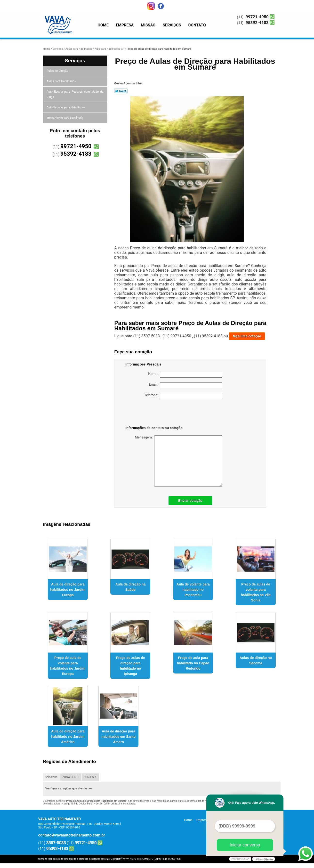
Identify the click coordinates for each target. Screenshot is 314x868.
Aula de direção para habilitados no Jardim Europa (68, 590)
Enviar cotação (190, 501)
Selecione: (52, 777)
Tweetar (121, 91)
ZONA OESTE (71, 777)
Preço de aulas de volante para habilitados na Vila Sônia (256, 592)
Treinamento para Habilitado (65, 118)
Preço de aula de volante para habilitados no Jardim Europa (68, 666)
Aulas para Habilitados (61, 81)
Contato (197, 25)
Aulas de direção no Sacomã (256, 660)
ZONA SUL (90, 777)
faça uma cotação (247, 336)
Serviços (172, 25)
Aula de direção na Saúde (130, 587)
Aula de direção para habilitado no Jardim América (68, 737)
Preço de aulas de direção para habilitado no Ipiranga (130, 666)
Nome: (185, 375)
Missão (148, 25)
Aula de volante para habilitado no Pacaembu (193, 590)
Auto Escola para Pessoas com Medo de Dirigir (75, 94)
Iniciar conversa (245, 845)
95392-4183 (257, 23)
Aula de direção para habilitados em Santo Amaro (118, 737)
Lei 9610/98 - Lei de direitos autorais (116, 804)
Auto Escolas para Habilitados (66, 107)
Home (103, 25)
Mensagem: (179, 461)
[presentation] (156, 413)
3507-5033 (56, 843)
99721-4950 (257, 17)
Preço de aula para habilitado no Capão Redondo (193, 663)
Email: (186, 385)
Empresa (125, 25)
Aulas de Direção (58, 71)
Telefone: (183, 396)
